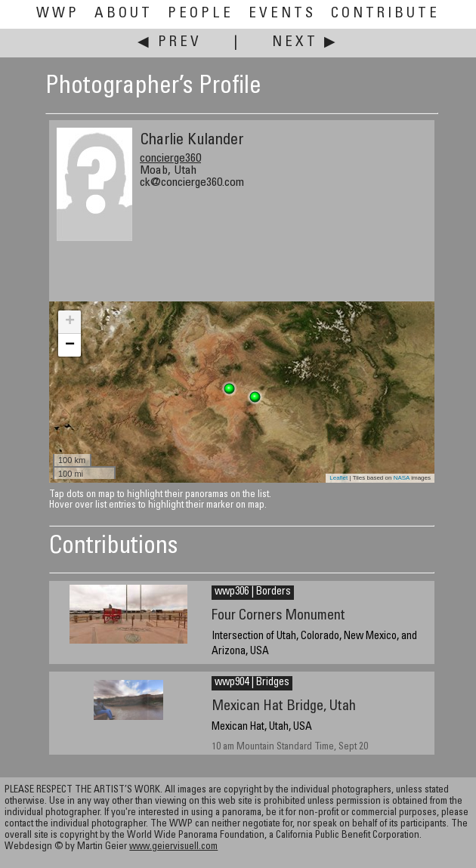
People (201, 14)
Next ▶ (305, 43)
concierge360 (170, 159)
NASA (402, 478)
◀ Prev (170, 43)
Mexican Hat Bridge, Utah (284, 707)
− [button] (70, 345)
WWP (58, 14)
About (124, 14)
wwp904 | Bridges (252, 683)
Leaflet (338, 478)
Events (282, 14)
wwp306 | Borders (253, 592)
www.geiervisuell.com (173, 847)
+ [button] (70, 322)
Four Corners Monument (278, 616)
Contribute (385, 14)
